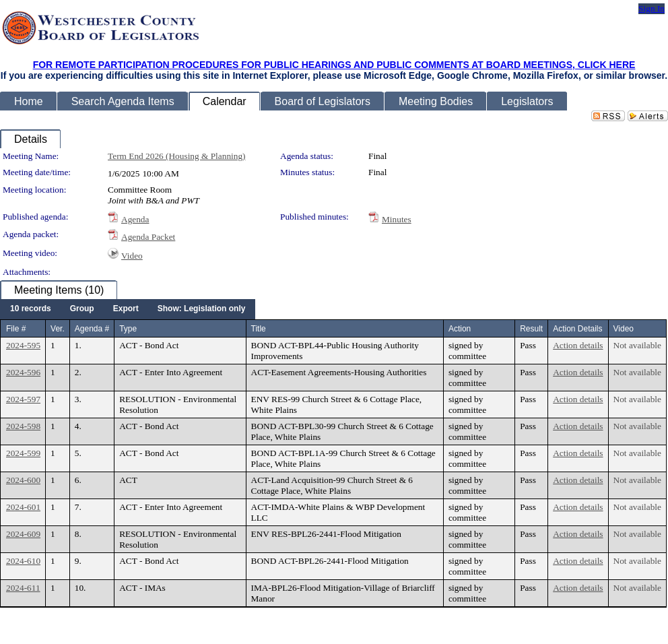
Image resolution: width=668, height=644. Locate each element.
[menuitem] (31, 309)
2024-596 (23, 372)
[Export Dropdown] (126, 309)
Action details (578, 345)
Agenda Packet (148, 237)
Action (460, 329)
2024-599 (23, 453)
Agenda (135, 219)
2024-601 (23, 507)
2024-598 (23, 426)
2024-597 (23, 399)
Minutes (397, 219)
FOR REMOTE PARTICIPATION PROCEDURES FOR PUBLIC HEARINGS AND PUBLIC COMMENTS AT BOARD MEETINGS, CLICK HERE (334, 65)
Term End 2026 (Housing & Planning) (177, 156)
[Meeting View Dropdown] (202, 309)
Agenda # (92, 329)
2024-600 (23, 480)
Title (259, 329)
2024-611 (23, 588)
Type (128, 329)
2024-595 (23, 345)
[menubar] (128, 309)
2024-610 (23, 561)
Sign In (652, 8)
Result (531, 329)
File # (16, 329)
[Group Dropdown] (82, 309)
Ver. (58, 329)
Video (132, 256)
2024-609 (23, 534)
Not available (637, 345)
